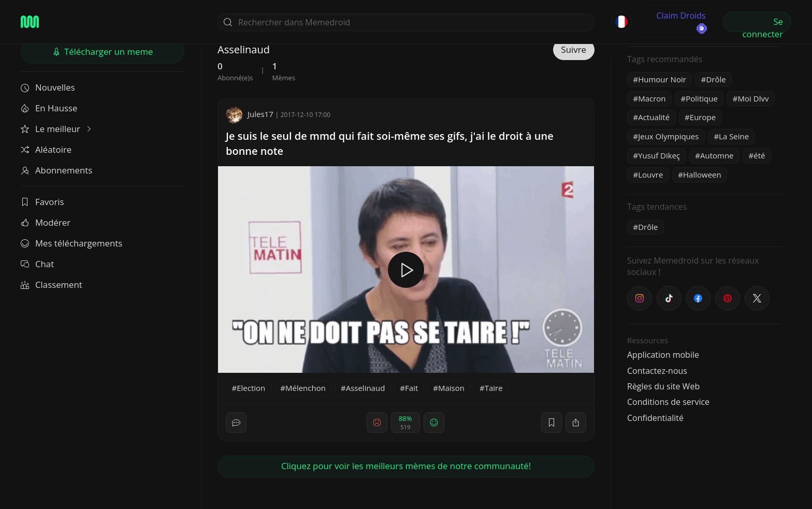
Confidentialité (655, 418)
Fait (411, 388)
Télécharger (103, 52)
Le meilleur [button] (57, 129)
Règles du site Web (663, 386)
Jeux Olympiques (668, 136)
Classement (52, 285)
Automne (717, 155)
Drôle (716, 79)
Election (251, 388)
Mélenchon (306, 388)
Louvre (650, 174)
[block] (576, 423)
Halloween (702, 174)
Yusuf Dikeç (659, 155)
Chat (37, 264)
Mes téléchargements (71, 243)
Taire (494, 388)
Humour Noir (662, 79)
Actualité (654, 117)
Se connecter (763, 24)
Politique (702, 98)
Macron (652, 98)
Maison (451, 388)
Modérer (46, 222)
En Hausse (49, 108)
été (759, 155)
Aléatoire (46, 149)
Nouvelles (48, 87)
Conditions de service (668, 402)
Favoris (42, 202)
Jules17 (250, 114)
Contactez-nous (657, 371)
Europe (703, 117)
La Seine (734, 136)
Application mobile (663, 355)
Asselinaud (366, 388)
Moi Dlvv (753, 98)
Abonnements (56, 170)
